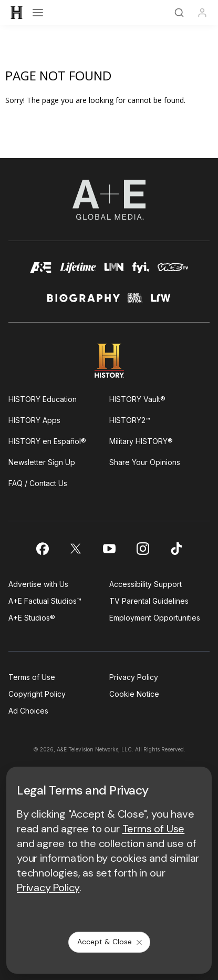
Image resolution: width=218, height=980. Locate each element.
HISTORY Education (43, 399)
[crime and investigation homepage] (135, 302)
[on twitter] (76, 549)
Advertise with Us (38, 584)
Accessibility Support (146, 584)
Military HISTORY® (141, 441)
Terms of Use (32, 677)
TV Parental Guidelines (149, 601)
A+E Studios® (32, 618)
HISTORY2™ (130, 420)
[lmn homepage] (114, 271)
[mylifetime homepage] (78, 271)
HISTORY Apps (34, 420)
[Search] (179, 13)
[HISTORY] (17, 13)
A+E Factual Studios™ (45, 601)
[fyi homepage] (141, 271)
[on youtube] (109, 549)
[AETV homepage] (41, 271)
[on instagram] (143, 549)
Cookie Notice (134, 694)
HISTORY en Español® (47, 441)
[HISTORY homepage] (109, 361)
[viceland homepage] (173, 271)
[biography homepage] (84, 302)
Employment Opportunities (155, 618)
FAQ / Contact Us (38, 483)
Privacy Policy (134, 677)
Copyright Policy (37, 694)
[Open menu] (38, 13)
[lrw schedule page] (161, 302)
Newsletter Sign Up (42, 462)
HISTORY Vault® (137, 399)
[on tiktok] (177, 549)
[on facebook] (42, 549)
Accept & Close (110, 942)
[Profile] (202, 13)
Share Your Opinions (145, 462)
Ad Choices (28, 711)
